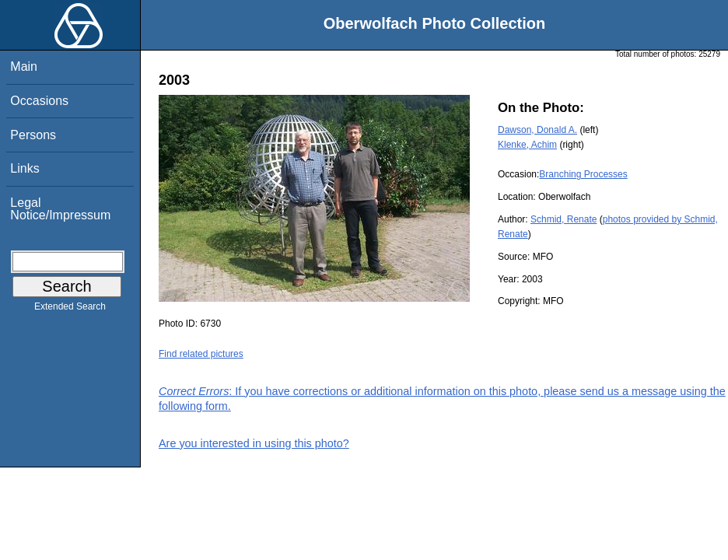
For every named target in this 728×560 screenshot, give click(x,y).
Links (24, 168)
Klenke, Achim (527, 145)
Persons (33, 135)
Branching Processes (583, 174)
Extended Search (70, 310)
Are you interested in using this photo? (254, 443)
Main (24, 66)
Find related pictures (201, 354)
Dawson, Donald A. (537, 130)
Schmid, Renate (563, 219)
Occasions (39, 101)
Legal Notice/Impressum (60, 209)
